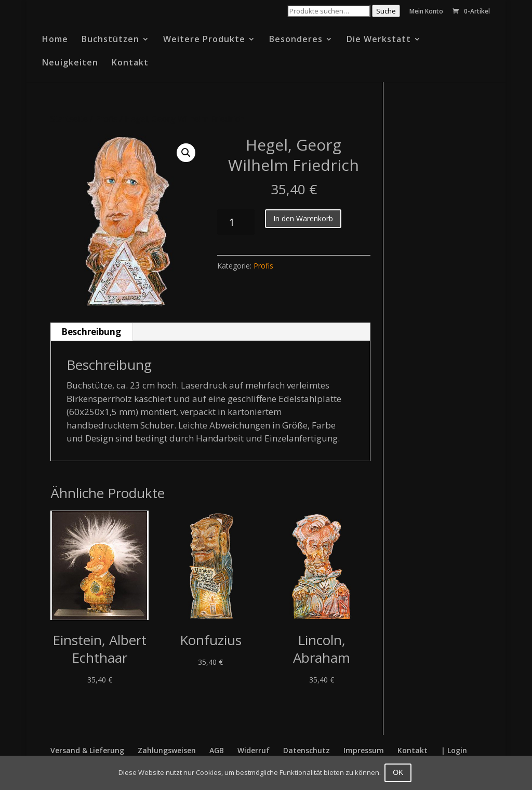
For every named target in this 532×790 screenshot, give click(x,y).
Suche (386, 11)
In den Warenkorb (303, 218)
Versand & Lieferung (87, 750)
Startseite (69, 119)
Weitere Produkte (204, 40)
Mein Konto (426, 12)
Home (55, 40)
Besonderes (296, 40)
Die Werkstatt (379, 40)
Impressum (364, 750)
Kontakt (130, 63)
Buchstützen (110, 40)
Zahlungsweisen (167, 750)
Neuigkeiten (70, 63)
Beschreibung (91, 332)
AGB (217, 750)
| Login (454, 750)
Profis (106, 119)
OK (400, 772)
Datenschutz (307, 750)
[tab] (91, 332)
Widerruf (254, 750)
